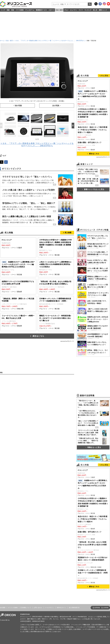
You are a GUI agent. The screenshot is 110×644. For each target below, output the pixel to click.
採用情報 (97, 608)
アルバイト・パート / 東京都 (56, 247)
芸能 (8, 10)
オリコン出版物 (13, 608)
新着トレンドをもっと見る (93, 189)
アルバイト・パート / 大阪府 (18, 244)
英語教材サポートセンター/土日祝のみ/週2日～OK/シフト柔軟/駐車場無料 (93, 559)
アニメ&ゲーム (30, 10)
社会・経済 (59, 10)
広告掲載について (26, 608)
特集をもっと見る (93, 447)
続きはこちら (38, 336)
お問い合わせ (38, 608)
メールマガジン (49, 608)
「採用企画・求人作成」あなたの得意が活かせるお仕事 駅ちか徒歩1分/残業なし (92, 545)
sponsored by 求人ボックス (67, 341)
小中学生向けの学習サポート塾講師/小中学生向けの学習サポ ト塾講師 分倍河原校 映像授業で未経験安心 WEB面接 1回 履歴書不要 (93, 113)
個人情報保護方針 (74, 608)
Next (73, 126)
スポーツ (51, 10)
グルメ (66, 10)
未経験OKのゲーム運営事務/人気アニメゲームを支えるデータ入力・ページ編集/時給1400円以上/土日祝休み (93, 95)
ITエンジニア (83, 81)
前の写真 (18, 106)
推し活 (95, 10)
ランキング (88, 10)
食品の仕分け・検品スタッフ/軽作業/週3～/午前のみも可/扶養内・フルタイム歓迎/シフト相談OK (93, 130)
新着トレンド (103, 10)
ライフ (81, 10)
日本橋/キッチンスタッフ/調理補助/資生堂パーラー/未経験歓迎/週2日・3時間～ (93, 573)
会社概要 (3, 608)
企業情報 (106, 608)
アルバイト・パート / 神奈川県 (18, 303)
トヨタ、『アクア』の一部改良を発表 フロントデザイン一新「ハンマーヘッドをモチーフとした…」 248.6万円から (50, 41)
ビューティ (74, 10)
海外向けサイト (62, 608)
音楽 (13, 10)
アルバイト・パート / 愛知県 (18, 286)
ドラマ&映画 (20, 10)
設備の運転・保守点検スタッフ (90, 142)
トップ (3, 10)
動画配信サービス (41, 10)
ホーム (2, 41)
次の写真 (56, 106)
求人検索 (68, 233)
